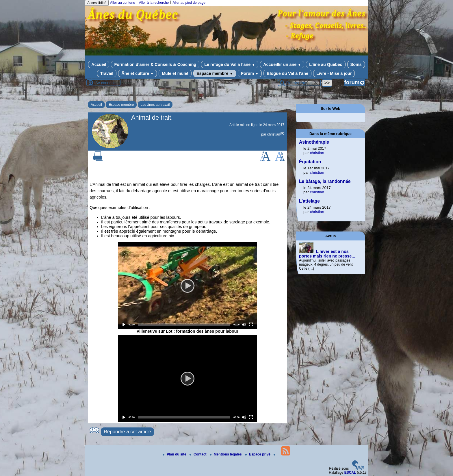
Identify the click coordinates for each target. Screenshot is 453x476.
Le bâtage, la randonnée (325, 181)
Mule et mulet (175, 73)
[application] (187, 286)
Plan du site (175, 454)
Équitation (310, 162)
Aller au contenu (123, 3)
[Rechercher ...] (299, 83)
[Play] (187, 286)
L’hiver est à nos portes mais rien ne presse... (327, 254)
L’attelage (309, 201)
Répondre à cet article (127, 432)
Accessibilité (97, 3)
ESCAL (350, 473)
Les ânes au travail (155, 105)
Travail (107, 73)
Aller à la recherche (154, 3)
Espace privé (258, 454)
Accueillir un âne (282, 64)
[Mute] (244, 325)
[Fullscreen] (251, 325)
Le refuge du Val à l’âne (230, 64)
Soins (356, 64)
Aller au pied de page (189, 3)
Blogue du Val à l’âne (287, 73)
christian (274, 134)
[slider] (184, 325)
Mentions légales (226, 454)
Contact (198, 454)
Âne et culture (138, 73)
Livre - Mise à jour (334, 73)
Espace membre (215, 73)
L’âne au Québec (326, 64)
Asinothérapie (314, 142)
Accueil (99, 64)
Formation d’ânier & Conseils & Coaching (155, 64)
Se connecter (107, 83)
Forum (250, 73)
